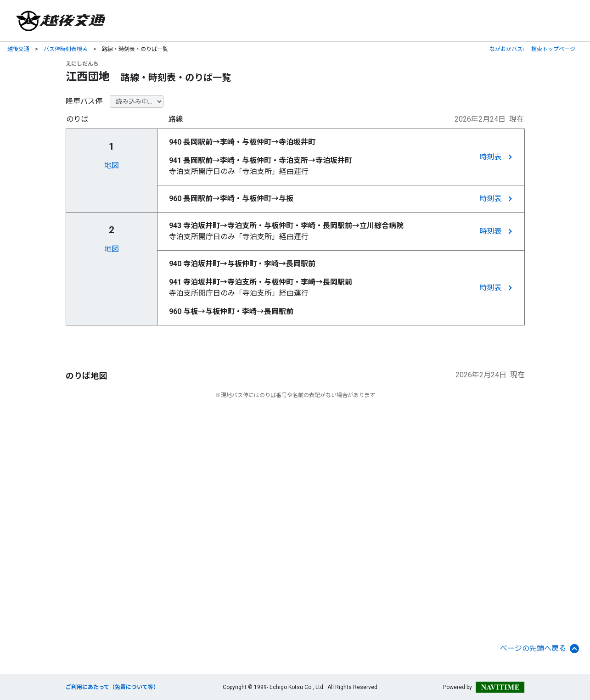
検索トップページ (553, 49)
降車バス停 (84, 101)
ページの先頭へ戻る (539, 649)
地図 (112, 165)
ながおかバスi (507, 49)
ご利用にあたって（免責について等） (112, 687)
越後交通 (18, 49)
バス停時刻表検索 (66, 49)
